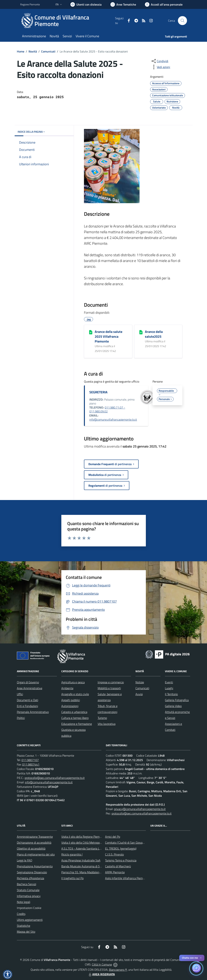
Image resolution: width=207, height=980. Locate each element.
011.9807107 (30, 760)
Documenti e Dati (28, 700)
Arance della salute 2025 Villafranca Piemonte (109, 336)
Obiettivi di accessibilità (31, 848)
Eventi (169, 682)
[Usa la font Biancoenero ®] (86, 4)
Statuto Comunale (28, 890)
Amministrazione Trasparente (35, 837)
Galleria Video (173, 706)
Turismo (102, 718)
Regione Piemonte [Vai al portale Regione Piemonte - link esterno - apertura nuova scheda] (30, 4)
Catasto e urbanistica (74, 712)
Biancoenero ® (118, 970)
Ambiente (67, 688)
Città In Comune (102, 964)
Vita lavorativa (107, 724)
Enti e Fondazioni (27, 706)
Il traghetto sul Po (72, 878)
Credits (21, 914)
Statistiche (24, 926)
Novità (33, 51)
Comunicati (48, 51)
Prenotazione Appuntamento (35, 866)
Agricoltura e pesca (73, 682)
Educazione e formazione (77, 724)
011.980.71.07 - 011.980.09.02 (107, 409)
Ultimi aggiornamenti (30, 920)
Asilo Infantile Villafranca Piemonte (127, 878)
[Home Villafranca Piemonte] (68, 21)
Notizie (140, 682)
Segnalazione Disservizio (32, 872)
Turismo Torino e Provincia (121, 860)
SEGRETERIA (98, 392)
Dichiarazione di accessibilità (34, 843)
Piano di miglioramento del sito (36, 854)
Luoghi (169, 688)
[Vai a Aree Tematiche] (123, 4)
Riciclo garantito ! (72, 854)
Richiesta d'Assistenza (30, 878)
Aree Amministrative (30, 688)
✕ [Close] (201, 958)
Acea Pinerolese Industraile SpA (81, 860)
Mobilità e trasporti (109, 688)
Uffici (20, 694)
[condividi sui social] (160, 61)
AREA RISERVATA (101, 974)
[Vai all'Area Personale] (164, 4)
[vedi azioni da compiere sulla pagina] (160, 67)
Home (21, 51)
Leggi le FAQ (25, 860)
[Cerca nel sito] (182, 21)
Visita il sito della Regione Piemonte (83, 837)
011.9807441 (31, 764)
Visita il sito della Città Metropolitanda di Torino (90, 843)
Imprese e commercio (111, 682)
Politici (21, 718)
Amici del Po (113, 837)
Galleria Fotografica (177, 700)
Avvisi (139, 694)
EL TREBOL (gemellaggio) (121, 848)
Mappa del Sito (26, 932)
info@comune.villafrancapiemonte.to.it (113, 419)
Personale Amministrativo (33, 712)
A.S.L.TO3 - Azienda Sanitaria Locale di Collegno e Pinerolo (97, 848)
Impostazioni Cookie (29, 908)
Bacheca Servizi (27, 884)
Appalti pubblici (71, 700)
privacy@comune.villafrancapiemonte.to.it (140, 809)
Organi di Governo (28, 682)
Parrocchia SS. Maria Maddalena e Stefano (87, 872)
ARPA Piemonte (115, 872)
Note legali (24, 902)
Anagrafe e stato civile (75, 694)
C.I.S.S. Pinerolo (114, 854)
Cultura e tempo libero (75, 718)
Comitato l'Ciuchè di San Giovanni (126, 843)
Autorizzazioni (70, 706)
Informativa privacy (29, 896)
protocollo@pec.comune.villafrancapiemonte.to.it (55, 778)
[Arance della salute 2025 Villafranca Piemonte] (91, 332)
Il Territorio (171, 694)
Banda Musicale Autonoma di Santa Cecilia (88, 866)
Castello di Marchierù (118, 866)
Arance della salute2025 (154, 334)
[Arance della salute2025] (141, 332)
